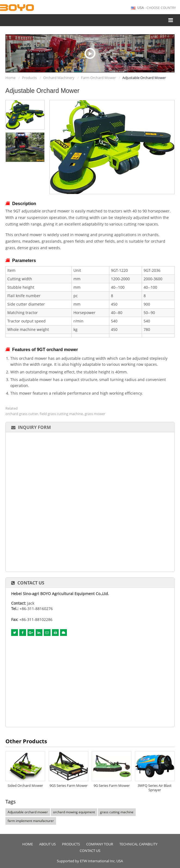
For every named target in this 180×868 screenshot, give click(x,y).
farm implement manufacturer (31, 821)
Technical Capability (138, 844)
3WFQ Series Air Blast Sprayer (155, 788)
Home (10, 78)
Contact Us (31, 583)
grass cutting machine (117, 812)
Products (29, 78)
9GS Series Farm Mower (69, 785)
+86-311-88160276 (36, 609)
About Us (47, 844)
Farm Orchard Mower (98, 78)
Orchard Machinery (59, 78)
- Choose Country (157, 8)
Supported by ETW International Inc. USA (90, 861)
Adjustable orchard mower (28, 812)
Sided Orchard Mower (25, 785)
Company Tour (100, 844)
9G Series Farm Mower (112, 785)
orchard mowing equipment (74, 812)
